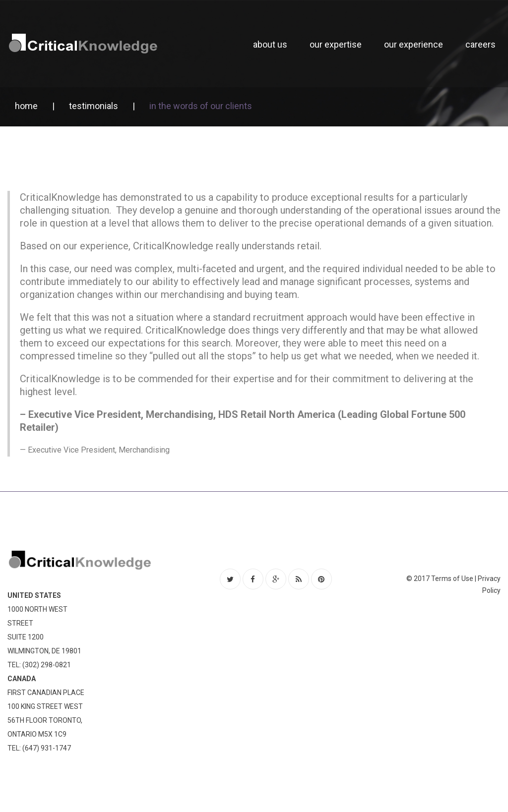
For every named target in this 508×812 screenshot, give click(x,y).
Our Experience (413, 44)
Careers (480, 44)
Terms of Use (452, 579)
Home (26, 106)
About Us (270, 44)
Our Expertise (336, 44)
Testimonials (94, 106)
